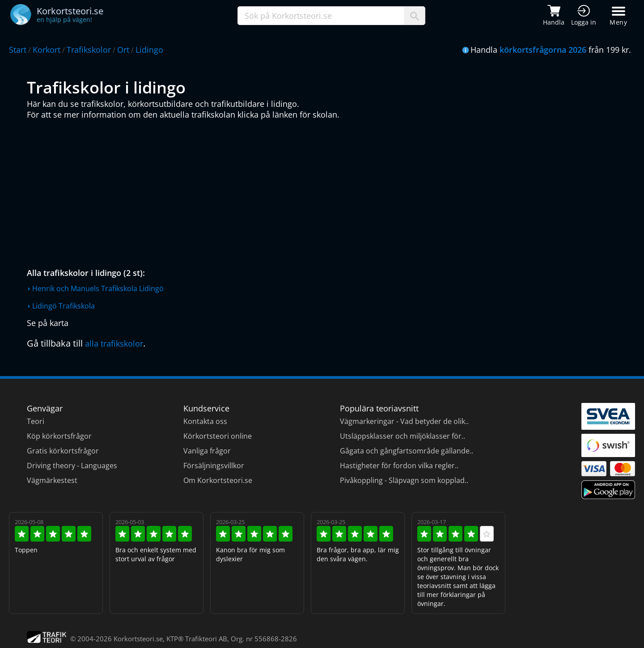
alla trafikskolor (114, 343)
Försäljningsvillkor (214, 466)
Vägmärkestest (52, 480)
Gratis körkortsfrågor (63, 451)
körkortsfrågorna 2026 (543, 50)
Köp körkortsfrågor (59, 436)
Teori (36, 421)
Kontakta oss (205, 421)
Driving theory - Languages (72, 466)
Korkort (47, 50)
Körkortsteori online (218, 436)
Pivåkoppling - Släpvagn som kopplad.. (404, 480)
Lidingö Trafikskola (64, 306)
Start (18, 50)
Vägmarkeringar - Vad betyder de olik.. (404, 421)
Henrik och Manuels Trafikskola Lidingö (98, 288)
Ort (123, 50)
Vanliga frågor (207, 451)
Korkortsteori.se (138, 639)
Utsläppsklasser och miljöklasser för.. (402, 436)
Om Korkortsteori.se (218, 480)
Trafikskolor (89, 50)
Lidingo (149, 50)
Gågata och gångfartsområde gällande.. (407, 451)
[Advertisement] (295, 191)
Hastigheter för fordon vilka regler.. (399, 466)
